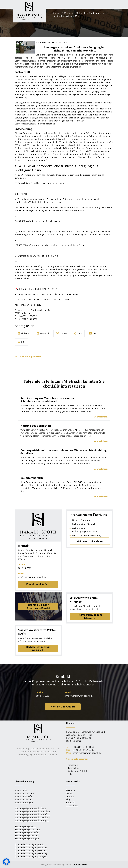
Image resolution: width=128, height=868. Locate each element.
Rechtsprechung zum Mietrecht (90, 616)
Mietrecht (69, 13)
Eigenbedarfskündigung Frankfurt (31, 850)
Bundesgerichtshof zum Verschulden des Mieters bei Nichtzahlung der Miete (63, 452)
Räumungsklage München (27, 829)
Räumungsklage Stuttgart (27, 838)
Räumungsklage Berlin (25, 826)
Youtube (70, 796)
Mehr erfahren (100, 417)
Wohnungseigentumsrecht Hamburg (32, 817)
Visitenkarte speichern (77, 759)
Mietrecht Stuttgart (24, 802)
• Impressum (72, 765)
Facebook (71, 790)
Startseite (57, 13)
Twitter (69, 793)
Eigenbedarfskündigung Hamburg (31, 853)
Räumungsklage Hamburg (27, 835)
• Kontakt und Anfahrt (77, 771)
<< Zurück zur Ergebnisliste (28, 356)
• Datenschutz (73, 768)
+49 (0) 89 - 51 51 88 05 (83, 750)
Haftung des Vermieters (36, 426)
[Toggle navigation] (123, 4)
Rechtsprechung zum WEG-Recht (38, 649)
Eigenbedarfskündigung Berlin (29, 844)
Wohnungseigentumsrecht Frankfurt (32, 814)
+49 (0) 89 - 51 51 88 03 (83, 747)
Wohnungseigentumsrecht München (32, 811)
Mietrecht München (24, 793)
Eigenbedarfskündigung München (31, 847)
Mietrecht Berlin (22, 790)
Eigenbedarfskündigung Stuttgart (31, 856)
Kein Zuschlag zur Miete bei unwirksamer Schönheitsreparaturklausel (47, 400)
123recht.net (72, 805)
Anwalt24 (71, 802)
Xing (68, 799)
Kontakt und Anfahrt (38, 584)
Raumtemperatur (32, 478)
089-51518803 (25, 568)
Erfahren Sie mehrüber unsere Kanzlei (38, 606)
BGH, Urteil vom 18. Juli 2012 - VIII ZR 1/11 (39, 289)
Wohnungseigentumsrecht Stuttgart (32, 820)
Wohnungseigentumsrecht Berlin (31, 808)
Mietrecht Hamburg (24, 799)
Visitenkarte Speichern (90, 541)
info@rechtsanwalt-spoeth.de (32, 577)
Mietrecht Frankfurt (24, 796)
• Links (69, 774)
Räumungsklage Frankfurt (27, 832)
